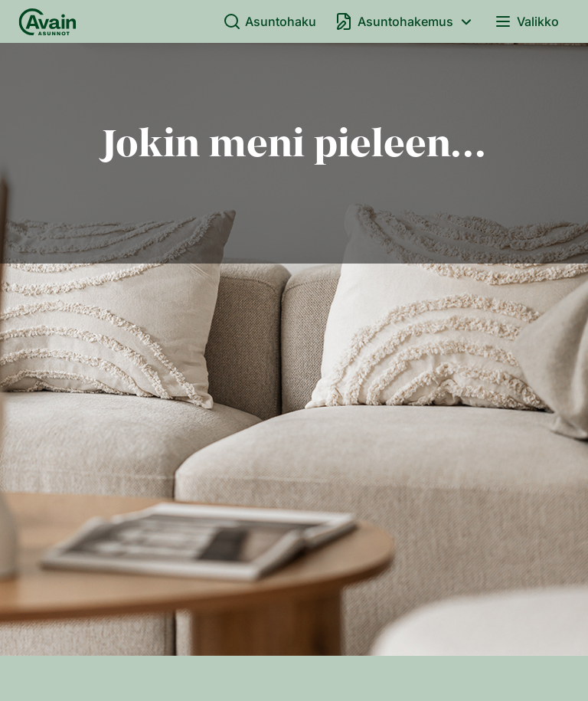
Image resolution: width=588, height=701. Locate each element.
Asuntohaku (270, 21)
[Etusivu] (47, 21)
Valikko (526, 21)
